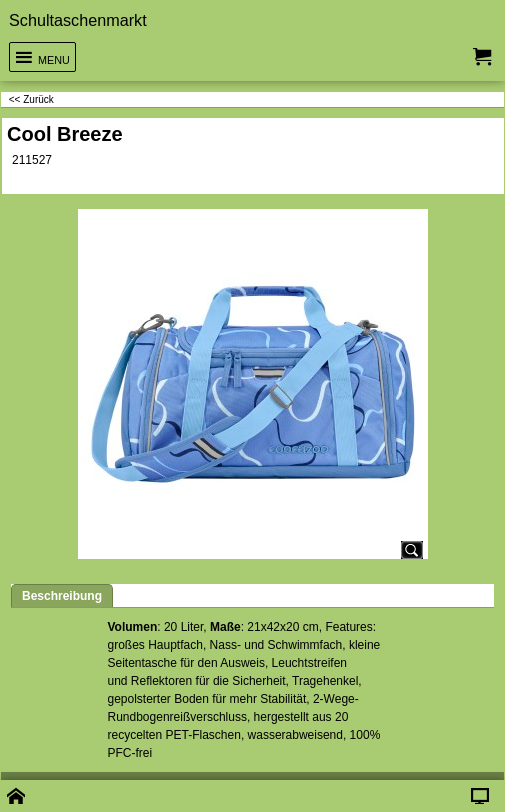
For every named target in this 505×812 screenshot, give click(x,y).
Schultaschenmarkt (78, 20)
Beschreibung (62, 596)
